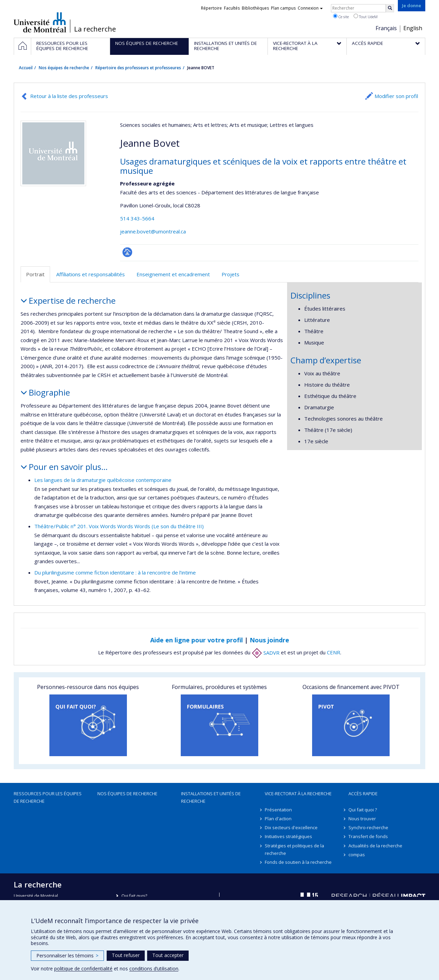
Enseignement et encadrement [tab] (173, 274)
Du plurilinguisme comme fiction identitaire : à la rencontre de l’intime (115, 572)
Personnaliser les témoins (67, 955)
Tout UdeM (366, 16)
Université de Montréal (40, 22)
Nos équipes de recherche (64, 68)
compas (357, 855)
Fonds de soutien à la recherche (298, 862)
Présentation (278, 810)
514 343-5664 (137, 218)
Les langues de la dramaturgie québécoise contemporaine (103, 480)
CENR (334, 653)
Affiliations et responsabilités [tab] (91, 274)
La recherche (95, 29)
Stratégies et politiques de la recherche (294, 849)
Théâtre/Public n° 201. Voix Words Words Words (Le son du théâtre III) (119, 526)
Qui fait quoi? (134, 896)
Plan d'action (278, 819)
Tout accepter (168, 955)
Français (386, 28)
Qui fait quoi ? (363, 810)
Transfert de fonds (368, 836)
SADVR (266, 653)
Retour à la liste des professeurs (69, 96)
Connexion (310, 8)
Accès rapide (363, 794)
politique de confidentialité (83, 969)
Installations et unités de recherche (211, 797)
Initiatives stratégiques (288, 836)
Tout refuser (126, 955)
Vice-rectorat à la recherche (298, 794)
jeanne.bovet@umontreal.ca (153, 231)
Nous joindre (269, 640)
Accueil (26, 68)
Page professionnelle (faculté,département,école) (127, 252)
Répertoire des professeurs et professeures (138, 68)
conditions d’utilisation (154, 969)
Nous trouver (362, 819)
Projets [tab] (230, 274)
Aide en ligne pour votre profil (197, 640)
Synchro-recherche (368, 827)
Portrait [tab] (35, 274)
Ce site (341, 16)
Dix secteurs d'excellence (291, 827)
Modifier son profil (396, 96)
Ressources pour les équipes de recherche (48, 797)
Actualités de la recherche (375, 846)
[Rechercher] (390, 8)
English (413, 28)
